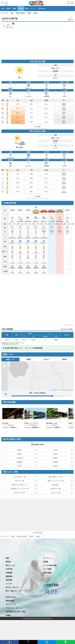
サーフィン (33, 9)
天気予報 (21, 9)
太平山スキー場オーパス (19, 485)
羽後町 (55, 466)
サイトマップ (11, 604)
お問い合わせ (42, 9)
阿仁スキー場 (20, 481)
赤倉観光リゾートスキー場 (20, 489)
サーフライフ (5, 536)
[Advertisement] (37, 44)
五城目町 (55, 462)
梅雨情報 (9, 576)
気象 (27, 9)
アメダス (9, 584)
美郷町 (19, 450)
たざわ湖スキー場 (20, 477)
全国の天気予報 (22, 536)
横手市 (19, 454)
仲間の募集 (47, 573)
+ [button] (4, 364)
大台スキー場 (55, 493)
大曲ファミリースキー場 (55, 481)
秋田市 (55, 454)
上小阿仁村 (19, 458)
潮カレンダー (11, 565)
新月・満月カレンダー (14, 591)
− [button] (4, 367)
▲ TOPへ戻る (37, 533)
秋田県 (31, 536)
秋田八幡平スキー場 (55, 477)
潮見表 (8, 9)
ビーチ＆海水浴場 (50, 565)
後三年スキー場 (19, 493)
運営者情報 (10, 601)
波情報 (14, 9)
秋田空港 (55, 485)
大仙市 (55, 450)
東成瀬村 (20, 462)
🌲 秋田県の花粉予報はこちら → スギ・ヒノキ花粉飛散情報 (22, 348)
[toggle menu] (72, 2)
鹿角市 (55, 458)
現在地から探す (39, 444)
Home (3, 9)
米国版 (8, 615)
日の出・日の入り (12, 587)
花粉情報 (9, 580)
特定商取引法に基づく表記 (16, 612)
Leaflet (52, 390)
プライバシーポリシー (14, 608)
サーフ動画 (47, 569)
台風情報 (9, 573)
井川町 (19, 466)
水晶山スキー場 (55, 489)
